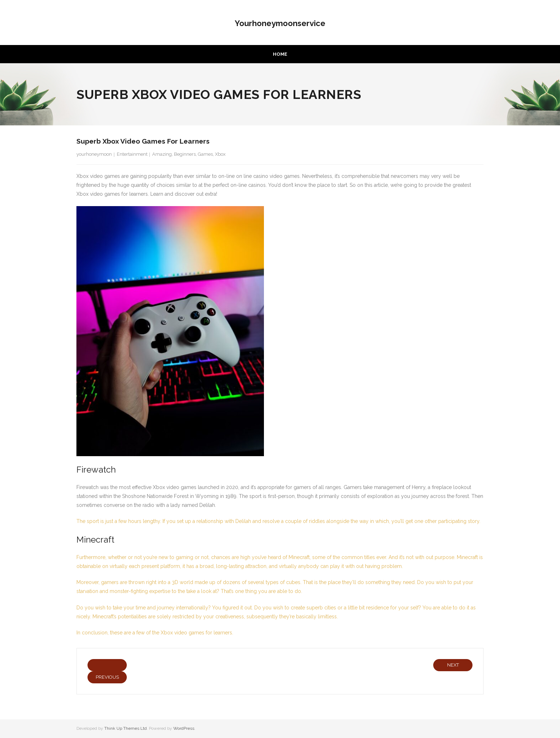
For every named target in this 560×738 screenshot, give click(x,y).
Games (205, 154)
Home (280, 54)
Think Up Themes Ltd (126, 728)
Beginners (185, 154)
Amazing (162, 154)
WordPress (184, 728)
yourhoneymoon (94, 154)
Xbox (220, 154)
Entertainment (132, 154)
